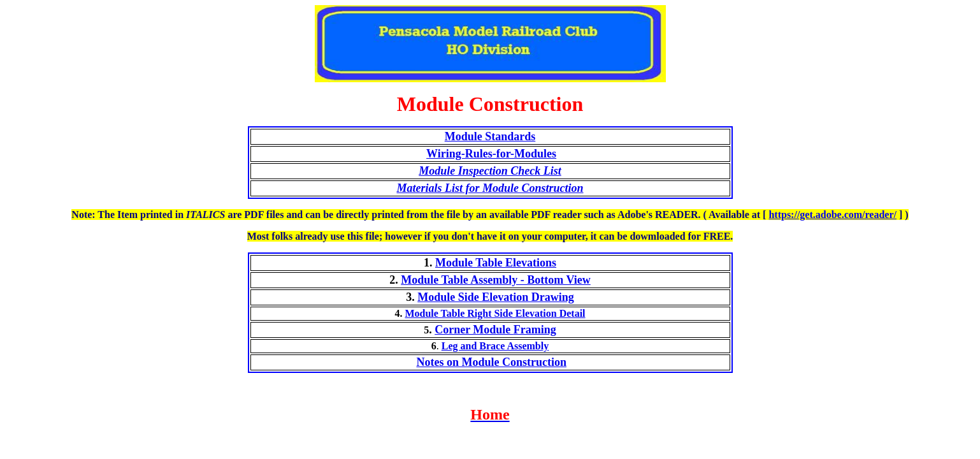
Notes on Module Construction (491, 362)
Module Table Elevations (496, 263)
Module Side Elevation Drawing (496, 297)
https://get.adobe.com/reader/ (832, 215)
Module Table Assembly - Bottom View (496, 280)
